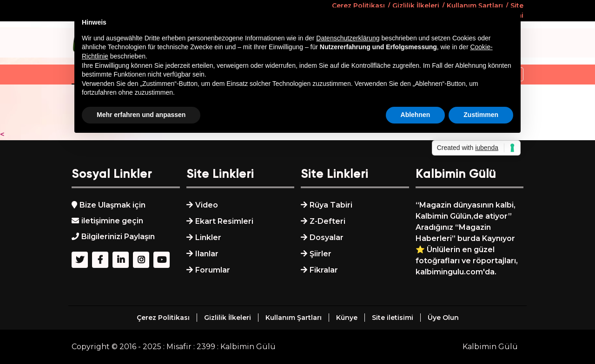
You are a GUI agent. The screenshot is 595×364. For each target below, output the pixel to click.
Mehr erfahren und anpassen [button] (141, 115)
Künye (347, 318)
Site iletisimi (393, 318)
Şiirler (321, 254)
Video (207, 205)
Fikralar (324, 270)
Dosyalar (327, 237)
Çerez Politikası (163, 318)
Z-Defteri (327, 221)
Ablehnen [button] (416, 115)
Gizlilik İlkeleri (228, 318)
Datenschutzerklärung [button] (348, 38)
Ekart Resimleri (224, 221)
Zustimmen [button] (481, 115)
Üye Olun (443, 318)
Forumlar (213, 270)
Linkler (208, 237)
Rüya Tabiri (331, 205)
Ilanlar (207, 254)
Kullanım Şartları (294, 318)
